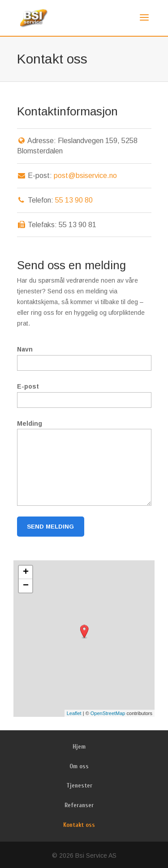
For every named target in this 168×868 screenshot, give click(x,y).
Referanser (79, 805)
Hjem (79, 747)
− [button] (26, 586)
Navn (25, 349)
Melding (30, 423)
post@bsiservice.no (85, 176)
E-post (28, 386)
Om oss (79, 766)
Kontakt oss (79, 825)
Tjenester (79, 785)
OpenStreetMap (108, 713)
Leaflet (74, 713)
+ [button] (26, 572)
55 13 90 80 (74, 200)
